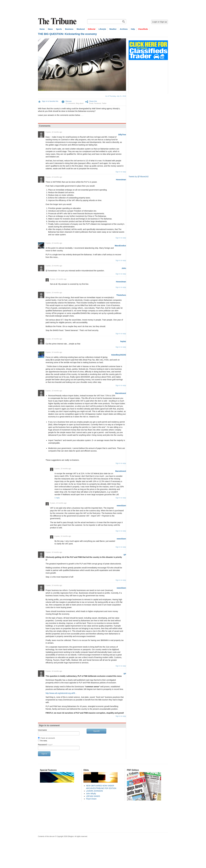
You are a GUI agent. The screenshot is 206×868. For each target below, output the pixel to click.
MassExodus (120, 246)
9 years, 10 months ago (54, 132)
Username (42, 730)
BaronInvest (121, 393)
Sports (59, 29)
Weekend (81, 29)
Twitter (104, 103)
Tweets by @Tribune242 (139, 177)
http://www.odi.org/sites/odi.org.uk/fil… (61, 693)
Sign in (44, 754)
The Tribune (58, 21)
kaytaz (123, 341)
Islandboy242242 (119, 355)
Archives (124, 29)
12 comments (70, 103)
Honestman (121, 180)
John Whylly (91, 794)
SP (125, 555)
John (124, 268)
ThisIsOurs (121, 295)
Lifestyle (102, 29)
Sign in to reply (121, 172)
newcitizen (121, 506)
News (50, 29)
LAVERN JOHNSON (94, 791)
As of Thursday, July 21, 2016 (116, 96)
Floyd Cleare (91, 799)
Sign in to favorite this (50, 101)
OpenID (96, 731)
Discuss (69, 101)
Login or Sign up (160, 22)
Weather (113, 29)
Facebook (98, 103)
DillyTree (122, 135)
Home (42, 29)
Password (45, 745)
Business (69, 29)
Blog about (80, 103)
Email (91, 103)
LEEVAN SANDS (93, 796)
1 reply (57, 498)
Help (133, 29)
